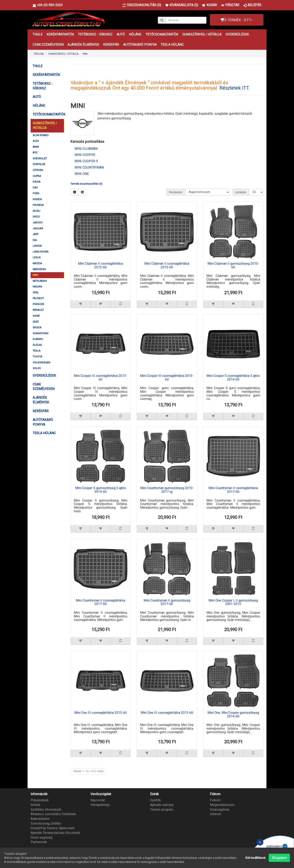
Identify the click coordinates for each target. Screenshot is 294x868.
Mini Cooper (85, 155)
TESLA (37, 351)
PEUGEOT (38, 298)
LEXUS (37, 257)
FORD (36, 193)
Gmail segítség (41, 837)
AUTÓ (121, 34)
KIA (35, 240)
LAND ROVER (41, 252)
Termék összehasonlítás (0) (86, 184)
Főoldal (39, 54)
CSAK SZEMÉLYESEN (48, 45)
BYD (35, 153)
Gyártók (155, 800)
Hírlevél (215, 814)
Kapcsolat (98, 800)
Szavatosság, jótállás (46, 823)
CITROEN (38, 170)
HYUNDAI (38, 205)
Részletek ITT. (235, 88)
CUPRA (37, 176)
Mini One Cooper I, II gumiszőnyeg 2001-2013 (233, 602)
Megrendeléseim (222, 804)
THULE (38, 34)
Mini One (82, 174)
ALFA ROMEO (41, 135)
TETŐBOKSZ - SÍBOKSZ (95, 34)
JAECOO (38, 223)
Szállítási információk (46, 809)
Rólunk (35, 804)
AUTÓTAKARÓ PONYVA (140, 45)
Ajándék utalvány (162, 804)
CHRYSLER (39, 164)
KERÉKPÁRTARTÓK (60, 34)
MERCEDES (39, 269)
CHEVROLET (40, 158)
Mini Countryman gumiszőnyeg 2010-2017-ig (167, 490)
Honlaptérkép (100, 804)
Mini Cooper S (86, 161)
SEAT (36, 322)
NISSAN (37, 287)
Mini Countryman (89, 167)
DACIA (37, 182)
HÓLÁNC (135, 34)
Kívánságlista (219, 809)
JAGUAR (38, 228)
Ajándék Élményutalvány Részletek (55, 832)
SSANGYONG (41, 333)
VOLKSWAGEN (41, 362)
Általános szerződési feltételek (53, 814)
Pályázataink (40, 800)
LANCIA (37, 246)
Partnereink (39, 842)
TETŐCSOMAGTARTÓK (162, 34)
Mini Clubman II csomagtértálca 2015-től (100, 265)
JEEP (36, 234)
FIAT (35, 188)
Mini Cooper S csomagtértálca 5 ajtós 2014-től (233, 378)
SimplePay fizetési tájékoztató (53, 828)
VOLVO (37, 368)
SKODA (37, 327)
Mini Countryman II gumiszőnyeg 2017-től (167, 602)
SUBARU (38, 339)
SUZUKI (37, 345)
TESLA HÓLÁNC (172, 45)
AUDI (36, 141)
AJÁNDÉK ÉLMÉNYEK (83, 45)
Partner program (162, 809)
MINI (85, 54)
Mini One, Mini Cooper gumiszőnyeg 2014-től (233, 714)
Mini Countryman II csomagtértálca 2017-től (233, 490)
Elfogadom (279, 858)
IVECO (36, 217)
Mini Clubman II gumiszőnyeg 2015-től (233, 265)
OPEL (36, 292)
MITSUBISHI (40, 281)
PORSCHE (38, 304)
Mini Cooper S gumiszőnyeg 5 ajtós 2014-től (101, 490)
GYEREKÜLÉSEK (237, 34)
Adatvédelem (40, 819)
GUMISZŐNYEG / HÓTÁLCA (202, 34)
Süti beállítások (255, 858)
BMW (36, 147)
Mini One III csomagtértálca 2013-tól (101, 713)
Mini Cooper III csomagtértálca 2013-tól (100, 378)
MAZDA (37, 263)
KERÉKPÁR (111, 45)
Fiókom (215, 800)
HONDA (37, 199)
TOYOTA (37, 357)
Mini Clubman (86, 149)
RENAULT (38, 310)
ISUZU (36, 211)
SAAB (36, 316)
